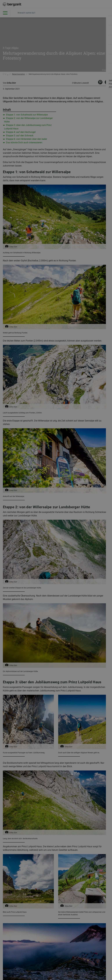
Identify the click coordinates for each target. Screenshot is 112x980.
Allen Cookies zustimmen (77, 35)
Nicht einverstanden (35, 34)
